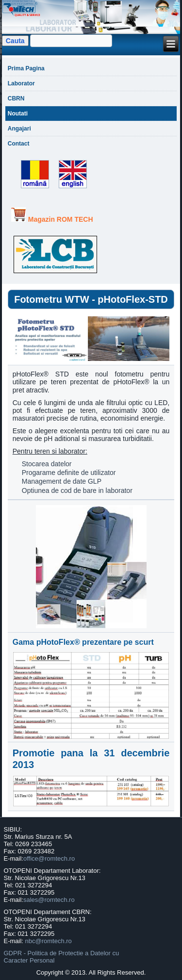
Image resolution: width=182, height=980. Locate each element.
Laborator (21, 83)
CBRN (16, 98)
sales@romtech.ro (49, 900)
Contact (19, 144)
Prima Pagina (26, 68)
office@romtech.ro (49, 858)
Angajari (19, 129)
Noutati (18, 114)
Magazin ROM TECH (61, 219)
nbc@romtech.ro (49, 941)
